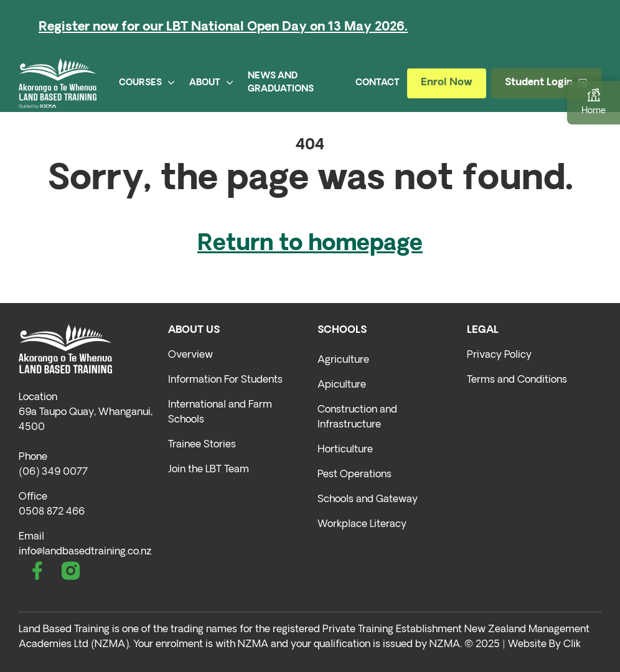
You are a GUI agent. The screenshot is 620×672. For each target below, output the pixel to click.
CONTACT (378, 83)
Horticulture (345, 450)
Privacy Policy (499, 355)
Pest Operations (355, 475)
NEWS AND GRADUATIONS (281, 83)
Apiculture (342, 385)
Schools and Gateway (368, 500)
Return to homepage (310, 245)
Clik (572, 645)
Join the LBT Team (209, 470)
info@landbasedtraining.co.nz (85, 552)
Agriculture (343, 360)
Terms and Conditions (517, 380)
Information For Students (225, 380)
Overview (190, 355)
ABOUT (211, 83)
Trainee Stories (202, 445)
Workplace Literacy (362, 525)
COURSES (147, 83)
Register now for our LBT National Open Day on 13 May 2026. (223, 27)
